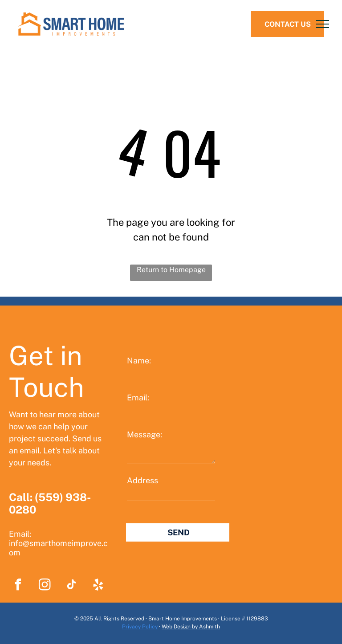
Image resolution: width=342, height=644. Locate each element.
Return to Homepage (171, 270)
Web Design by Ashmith (191, 627)
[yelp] (98, 586)
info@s (21, 543)
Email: (138, 397)
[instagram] (45, 586)
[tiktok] (71, 586)
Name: (139, 361)
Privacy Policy (140, 627)
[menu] (322, 24)
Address (142, 480)
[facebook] (18, 586)
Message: (145, 434)
